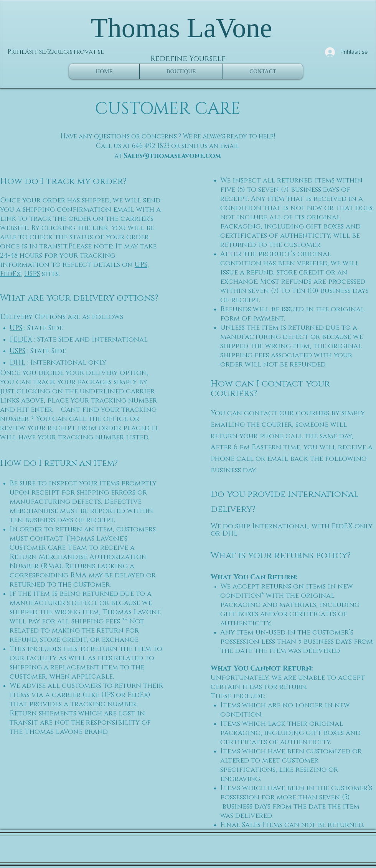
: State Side (43, 328)
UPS (141, 265)
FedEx (10, 274)
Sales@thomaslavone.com (172, 156)
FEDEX (21, 340)
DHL (17, 363)
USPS (32, 274)
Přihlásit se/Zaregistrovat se (56, 52)
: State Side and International (90, 340)
